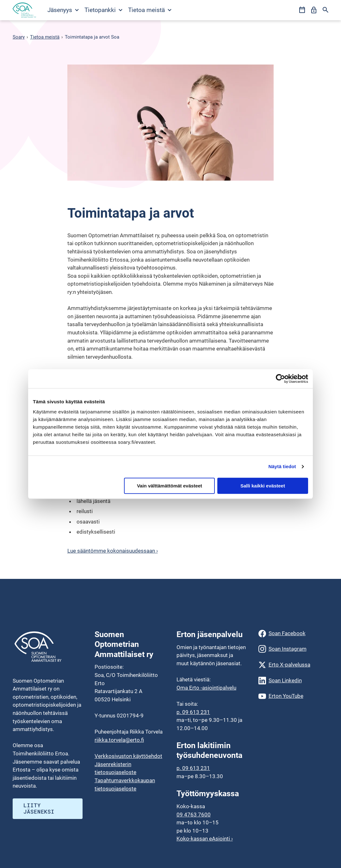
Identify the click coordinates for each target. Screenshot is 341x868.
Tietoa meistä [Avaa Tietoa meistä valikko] (150, 10)
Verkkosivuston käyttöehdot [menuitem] (128, 756)
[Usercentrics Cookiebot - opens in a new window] (280, 379)
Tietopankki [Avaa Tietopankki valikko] (103, 10)
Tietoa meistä (45, 37)
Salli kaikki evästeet (263, 486)
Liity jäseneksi (39, 808)
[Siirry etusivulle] (24, 10)
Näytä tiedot (282, 466)
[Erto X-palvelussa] (293, 665)
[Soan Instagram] (293, 649)
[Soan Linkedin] (293, 681)
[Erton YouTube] (293, 696)
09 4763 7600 (194, 815)
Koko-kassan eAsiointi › (205, 839)
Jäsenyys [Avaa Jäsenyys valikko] (63, 10)
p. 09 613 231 (193, 712)
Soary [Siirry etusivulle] (19, 37)
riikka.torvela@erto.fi (119, 740)
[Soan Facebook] (293, 634)
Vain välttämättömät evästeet (170, 486)
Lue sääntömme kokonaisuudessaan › (113, 551)
